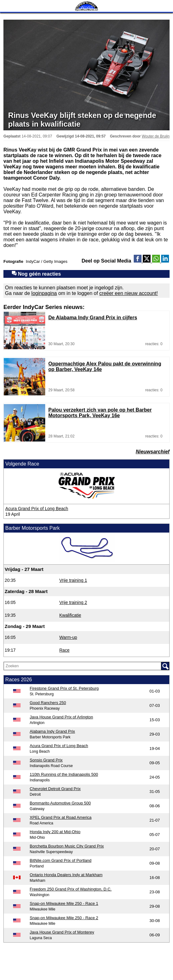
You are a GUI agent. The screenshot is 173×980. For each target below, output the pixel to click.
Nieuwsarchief (152, 452)
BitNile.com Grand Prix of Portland (60, 860)
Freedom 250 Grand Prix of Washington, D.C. (71, 889)
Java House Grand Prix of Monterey (62, 932)
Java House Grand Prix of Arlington (61, 717)
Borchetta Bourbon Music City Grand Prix (67, 846)
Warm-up (68, 637)
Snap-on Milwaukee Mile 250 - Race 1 (64, 903)
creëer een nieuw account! (129, 293)
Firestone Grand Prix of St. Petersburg (64, 688)
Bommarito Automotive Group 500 (60, 803)
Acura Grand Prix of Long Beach (37, 509)
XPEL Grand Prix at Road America (60, 817)
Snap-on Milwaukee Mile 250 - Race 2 (64, 918)
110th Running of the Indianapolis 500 (64, 774)
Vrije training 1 (73, 580)
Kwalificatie (70, 615)
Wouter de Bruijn (156, 136)
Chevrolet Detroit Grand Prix (55, 789)
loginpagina (44, 293)
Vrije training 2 (73, 602)
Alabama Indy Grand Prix (52, 731)
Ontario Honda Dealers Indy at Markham (66, 875)
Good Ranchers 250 (48, 703)
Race (64, 650)
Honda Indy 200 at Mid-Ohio (55, 832)
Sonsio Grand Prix (46, 760)
